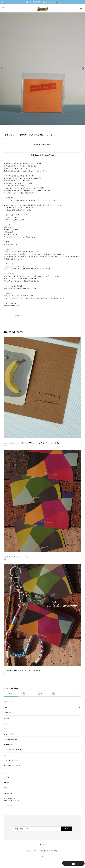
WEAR (6, 718)
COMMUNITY (9, 793)
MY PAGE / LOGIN (12, 801)
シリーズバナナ (10, 734)
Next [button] (83, 69)
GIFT (6, 755)
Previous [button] (2, 69)
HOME (7, 777)
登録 (67, 829)
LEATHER (8, 713)
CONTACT (8, 806)
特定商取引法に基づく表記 (46, 851)
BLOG (6, 788)
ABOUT (7, 783)
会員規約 (56, 851)
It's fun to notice (11, 739)
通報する (18, 316)
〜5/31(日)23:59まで (12, 760)
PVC (6, 708)
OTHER (7, 723)
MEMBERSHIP (9, 799)
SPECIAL (7, 729)
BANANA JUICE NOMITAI (14, 750)
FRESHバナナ (9, 744)
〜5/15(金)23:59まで (12, 766)
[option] (42, 69)
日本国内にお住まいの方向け (43, 155)
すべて (11, 694)
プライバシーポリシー (32, 851)
